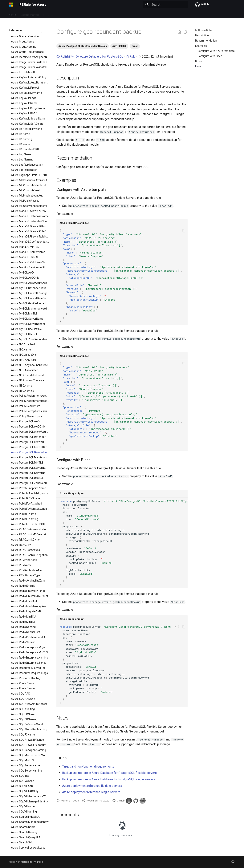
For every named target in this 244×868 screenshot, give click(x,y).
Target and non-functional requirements (88, 767)
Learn (108, 14)
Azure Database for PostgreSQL (100, 57)
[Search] (165, 5)
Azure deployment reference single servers (91, 792)
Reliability (65, 57)
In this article (203, 30)
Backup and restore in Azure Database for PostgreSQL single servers (109, 779)
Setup (62, 14)
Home (12, 14)
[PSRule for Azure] (11, 5)
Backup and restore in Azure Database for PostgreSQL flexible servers (109, 773)
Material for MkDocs (32, 862)
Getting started (30, 14)
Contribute (94, 14)
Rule (130, 57)
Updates (48, 14)
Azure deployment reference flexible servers (92, 786)
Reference (76, 14)
